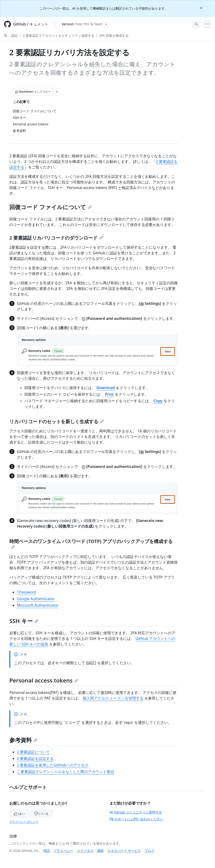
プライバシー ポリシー (24, 822)
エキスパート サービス (124, 851)
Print (109, 394)
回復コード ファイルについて (51, 207)
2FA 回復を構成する (114, 35)
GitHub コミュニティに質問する (136, 812)
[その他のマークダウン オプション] (57, 92)
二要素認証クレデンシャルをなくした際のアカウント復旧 (66, 772)
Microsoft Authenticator (38, 605)
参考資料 (23, 740)
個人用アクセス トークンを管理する (113, 698)
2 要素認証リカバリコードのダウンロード (56, 238)
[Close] (202, 8)
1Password (26, 592)
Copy (158, 401)
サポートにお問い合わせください (136, 819)
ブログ (149, 851)
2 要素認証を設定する (35, 759)
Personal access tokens (44, 680)
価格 (100, 851)
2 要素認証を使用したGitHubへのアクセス (53, 765)
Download (106, 388)
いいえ (41, 813)
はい (19, 813)
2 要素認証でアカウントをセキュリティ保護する (58, 35)
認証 (15, 35)
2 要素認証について (33, 752)
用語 (47, 851)
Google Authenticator (36, 599)
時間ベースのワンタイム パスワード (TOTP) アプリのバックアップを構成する (91, 543)
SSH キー (24, 621)
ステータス (85, 851)
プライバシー (63, 851)
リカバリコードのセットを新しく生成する (57, 421)
